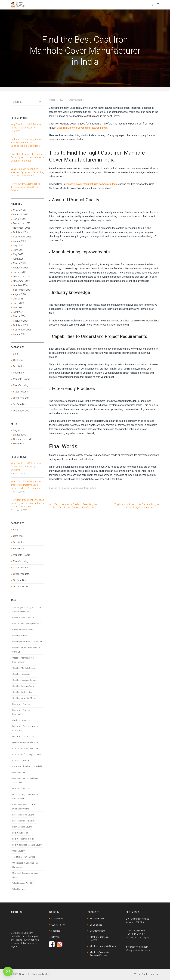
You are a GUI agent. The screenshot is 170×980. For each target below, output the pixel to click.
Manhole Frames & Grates (103, 946)
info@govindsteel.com (137, 947)
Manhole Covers (22, 379)
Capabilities (57, 919)
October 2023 (20, 325)
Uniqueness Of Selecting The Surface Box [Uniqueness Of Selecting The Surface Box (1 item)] (25, 865)
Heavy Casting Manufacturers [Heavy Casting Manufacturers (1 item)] (26, 742)
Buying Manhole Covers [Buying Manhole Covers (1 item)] (23, 630)
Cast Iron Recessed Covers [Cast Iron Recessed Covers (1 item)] (24, 680)
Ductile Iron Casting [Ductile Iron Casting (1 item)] (21, 704)
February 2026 (21, 215)
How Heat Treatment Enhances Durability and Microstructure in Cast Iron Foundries (27, 157)
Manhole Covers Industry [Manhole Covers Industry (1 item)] (23, 789)
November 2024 (22, 281)
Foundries (18, 373)
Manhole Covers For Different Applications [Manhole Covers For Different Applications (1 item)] (25, 780)
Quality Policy (58, 925)
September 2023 (22, 330)
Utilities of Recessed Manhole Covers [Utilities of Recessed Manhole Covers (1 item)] (25, 875)
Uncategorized (21, 411)
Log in (16, 430)
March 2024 (19, 316)
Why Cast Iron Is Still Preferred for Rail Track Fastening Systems (27, 128)
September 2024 (22, 290)
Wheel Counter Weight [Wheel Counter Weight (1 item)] (22, 883)
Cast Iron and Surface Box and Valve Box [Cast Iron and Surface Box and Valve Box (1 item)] (26, 650)
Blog (15, 354)
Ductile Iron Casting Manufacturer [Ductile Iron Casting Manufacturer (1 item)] (21, 712)
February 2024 (21, 321)
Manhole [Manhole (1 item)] (38, 766)
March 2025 (19, 263)
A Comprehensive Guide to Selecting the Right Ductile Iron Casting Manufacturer (75, 506)
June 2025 (19, 250)
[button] (8, 971)
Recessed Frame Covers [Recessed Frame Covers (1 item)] (23, 815)
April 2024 (18, 312)
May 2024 (18, 308)
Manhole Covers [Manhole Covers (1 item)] (19, 772)
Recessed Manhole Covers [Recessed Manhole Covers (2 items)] (24, 821)
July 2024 (18, 299)
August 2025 (20, 241)
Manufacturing (21, 385)
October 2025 (20, 232)
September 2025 (22, 237)
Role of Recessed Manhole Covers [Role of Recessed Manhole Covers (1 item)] (27, 845)
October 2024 (20, 285)
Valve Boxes (96, 925)
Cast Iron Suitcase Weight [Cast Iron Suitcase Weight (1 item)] (24, 686)
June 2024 (19, 303)
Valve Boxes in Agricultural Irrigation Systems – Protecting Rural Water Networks (27, 172)
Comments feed (22, 439)
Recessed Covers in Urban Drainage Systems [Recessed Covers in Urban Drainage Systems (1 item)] (24, 807)
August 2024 (20, 294)
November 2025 (22, 228)
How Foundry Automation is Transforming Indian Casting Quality (26, 187)
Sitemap (56, 937)
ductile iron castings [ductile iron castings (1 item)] (21, 720)
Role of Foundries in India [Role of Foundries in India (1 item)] (23, 839)
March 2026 (19, 210)
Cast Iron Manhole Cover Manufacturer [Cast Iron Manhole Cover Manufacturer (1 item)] (23, 660)
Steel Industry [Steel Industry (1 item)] (18, 851)
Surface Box (20, 404)
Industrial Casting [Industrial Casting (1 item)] (21, 760)
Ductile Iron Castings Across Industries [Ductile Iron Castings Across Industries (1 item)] (25, 728)
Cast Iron (53, 488)
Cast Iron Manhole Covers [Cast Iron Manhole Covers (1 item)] (24, 668)
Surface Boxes (97, 919)
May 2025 (18, 254)
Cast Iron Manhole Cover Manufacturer (79, 488)
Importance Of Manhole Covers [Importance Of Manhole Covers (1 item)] (26, 748)
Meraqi (156, 974)
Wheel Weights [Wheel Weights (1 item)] (19, 889)
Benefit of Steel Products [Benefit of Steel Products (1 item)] (23, 618)
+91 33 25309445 (137, 931)
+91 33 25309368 (137, 934)
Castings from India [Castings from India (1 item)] (21, 642)
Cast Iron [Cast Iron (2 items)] (38, 642)
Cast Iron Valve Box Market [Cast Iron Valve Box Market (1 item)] (24, 698)
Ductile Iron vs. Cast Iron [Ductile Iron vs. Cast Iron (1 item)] (23, 736)
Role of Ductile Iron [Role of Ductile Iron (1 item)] (20, 833)
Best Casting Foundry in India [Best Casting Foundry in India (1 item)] (26, 624)
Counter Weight (97, 931)
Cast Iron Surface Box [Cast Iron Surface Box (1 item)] (22, 692)
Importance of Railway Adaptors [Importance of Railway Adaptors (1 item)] (27, 754)
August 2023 (20, 334)
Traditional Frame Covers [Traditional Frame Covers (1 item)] (24, 857)
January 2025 (20, 272)
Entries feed (20, 435)
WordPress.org (21, 444)
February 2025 (21, 268)
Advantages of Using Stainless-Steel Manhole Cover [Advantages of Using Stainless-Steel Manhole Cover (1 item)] (27, 610)
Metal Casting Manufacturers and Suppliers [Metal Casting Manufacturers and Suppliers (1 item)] (26, 797)
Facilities (56, 931)
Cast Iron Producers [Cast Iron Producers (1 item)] (21, 674)
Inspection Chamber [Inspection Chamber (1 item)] (21, 766)
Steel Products (21, 398)
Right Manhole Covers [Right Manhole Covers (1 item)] (22, 827)
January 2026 (20, 219)
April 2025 (18, 259)
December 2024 (22, 277)
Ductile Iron (19, 366)
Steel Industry (20, 392)
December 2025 (22, 223)
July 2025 (18, 246)
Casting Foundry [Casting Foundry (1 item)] (20, 636)
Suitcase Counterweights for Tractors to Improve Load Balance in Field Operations (26, 143)
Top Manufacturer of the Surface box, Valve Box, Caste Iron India (135, 506)
